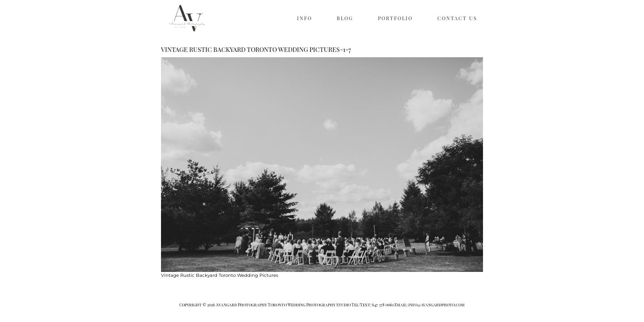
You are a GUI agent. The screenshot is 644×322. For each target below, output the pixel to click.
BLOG (345, 18)
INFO (305, 18)
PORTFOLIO (395, 18)
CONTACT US (457, 18)
